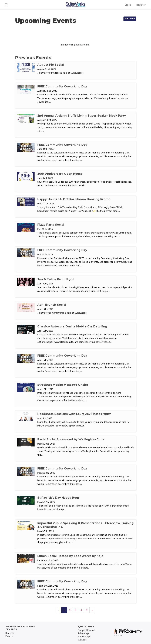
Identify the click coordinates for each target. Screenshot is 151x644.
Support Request (87, 630)
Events (9, 636)
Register (141, 5)
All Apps (82, 640)
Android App (85, 636)
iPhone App (84, 633)
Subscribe (130, 19)
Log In (128, 5)
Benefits (10, 633)
